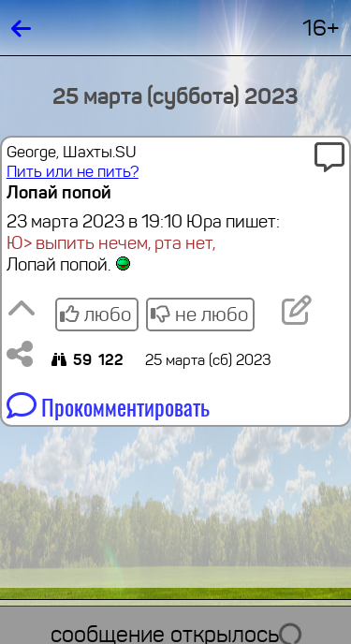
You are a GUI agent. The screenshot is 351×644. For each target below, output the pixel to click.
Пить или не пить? (73, 172)
